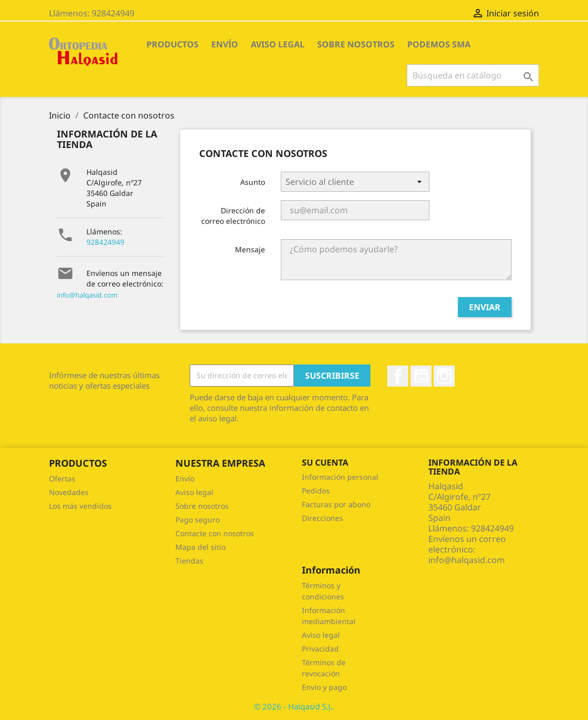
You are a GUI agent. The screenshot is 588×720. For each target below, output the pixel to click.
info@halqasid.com (87, 295)
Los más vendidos (80, 506)
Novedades (69, 492)
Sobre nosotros (356, 44)
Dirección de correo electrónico (233, 216)
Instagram (444, 376)
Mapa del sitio (200, 547)
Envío (225, 44)
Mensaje (250, 249)
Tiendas (189, 561)
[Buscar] (473, 75)
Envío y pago (324, 687)
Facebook (398, 376)
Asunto (253, 182)
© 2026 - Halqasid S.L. (294, 706)
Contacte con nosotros (215, 533)
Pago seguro (198, 520)
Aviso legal (278, 44)
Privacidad (320, 649)
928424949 (105, 242)
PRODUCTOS (173, 44)
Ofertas (62, 479)
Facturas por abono (336, 504)
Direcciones (322, 518)
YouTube (421, 376)
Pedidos (316, 491)
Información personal (340, 477)
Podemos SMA (439, 44)
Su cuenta (325, 462)
